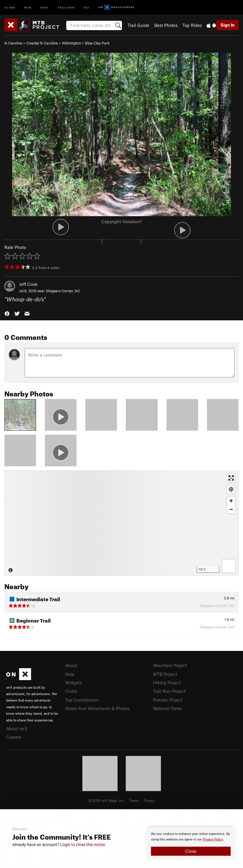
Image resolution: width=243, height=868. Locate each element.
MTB (28, 7)
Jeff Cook (28, 284)
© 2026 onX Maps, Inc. (106, 800)
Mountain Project (170, 665)
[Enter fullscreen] (231, 478)
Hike (45, 7)
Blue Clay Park (97, 43)
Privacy (149, 800)
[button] (7, 313)
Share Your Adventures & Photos (97, 708)
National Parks (167, 708)
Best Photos (166, 25)
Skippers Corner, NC (63, 291)
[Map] (122, 523)
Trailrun (66, 7)
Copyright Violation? (122, 221)
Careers (14, 737)
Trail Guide (139, 25)
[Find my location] (231, 489)
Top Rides (192, 25)
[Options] (229, 566)
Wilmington (71, 43)
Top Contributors (82, 700)
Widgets (73, 683)
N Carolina (13, 43)
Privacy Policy (213, 839)
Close (191, 851)
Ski (87, 7)
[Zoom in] (231, 501)
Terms (134, 800)
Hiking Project (167, 683)
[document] (191, 843)
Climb (10, 7)
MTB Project (165, 674)
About (71, 665)
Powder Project (168, 700)
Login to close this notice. (83, 845)
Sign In (227, 25)
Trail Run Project (169, 691)
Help (70, 674)
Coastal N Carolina (42, 43)
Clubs (71, 691)
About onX (17, 728)
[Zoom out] (231, 509)
